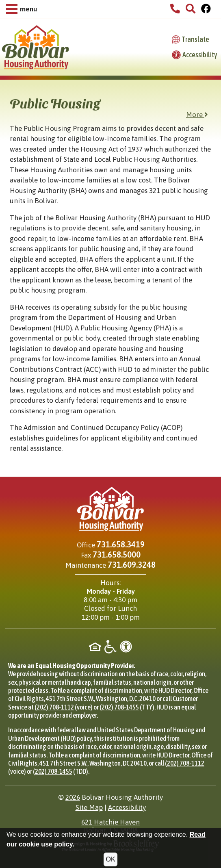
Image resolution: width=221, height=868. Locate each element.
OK (110, 859)
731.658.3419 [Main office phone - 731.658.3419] (121, 544)
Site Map (89, 807)
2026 (73, 797)
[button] (22, 9)
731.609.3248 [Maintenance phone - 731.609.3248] (132, 565)
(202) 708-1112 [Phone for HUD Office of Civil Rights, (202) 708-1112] (54, 707)
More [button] (197, 115)
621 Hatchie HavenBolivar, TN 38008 (110, 826)
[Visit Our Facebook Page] (206, 10)
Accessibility (127, 807)
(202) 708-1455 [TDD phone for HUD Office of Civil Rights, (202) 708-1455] (53, 771)
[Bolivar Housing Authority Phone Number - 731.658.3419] (175, 10)
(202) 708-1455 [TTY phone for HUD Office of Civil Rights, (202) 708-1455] (119, 707)
